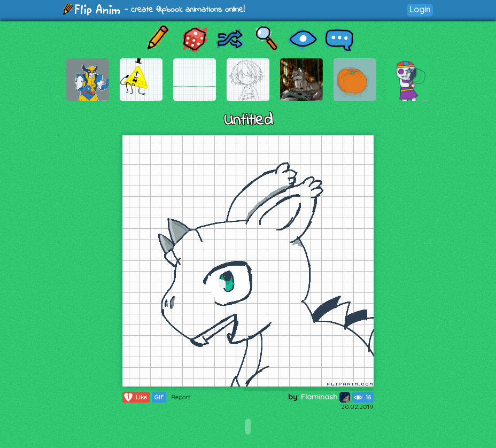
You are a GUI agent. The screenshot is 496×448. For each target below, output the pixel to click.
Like (135, 397)
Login (420, 9)
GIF (159, 397)
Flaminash (325, 397)
